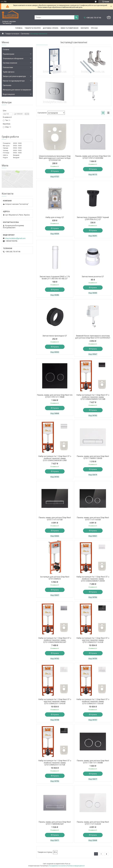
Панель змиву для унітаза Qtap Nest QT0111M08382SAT (55, 823)
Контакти (85, 28)
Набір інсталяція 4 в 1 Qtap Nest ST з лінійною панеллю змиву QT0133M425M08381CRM (55, 458)
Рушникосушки (9, 54)
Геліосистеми (8, 67)
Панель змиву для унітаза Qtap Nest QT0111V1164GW (93, 823)
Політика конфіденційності (76, 866)
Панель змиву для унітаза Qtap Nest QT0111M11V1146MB (93, 762)
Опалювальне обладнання (13, 59)
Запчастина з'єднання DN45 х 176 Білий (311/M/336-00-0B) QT (55, 278)
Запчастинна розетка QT (93, 276)
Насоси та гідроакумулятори (14, 81)
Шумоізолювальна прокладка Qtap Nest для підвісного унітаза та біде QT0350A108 (55, 158)
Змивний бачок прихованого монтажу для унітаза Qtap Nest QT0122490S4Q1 (93, 337)
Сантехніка (25, 34)
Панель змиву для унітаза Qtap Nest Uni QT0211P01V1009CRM (93, 157)
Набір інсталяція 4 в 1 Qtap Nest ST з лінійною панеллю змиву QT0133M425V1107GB (55, 763)
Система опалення (10, 63)
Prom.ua (68, 864)
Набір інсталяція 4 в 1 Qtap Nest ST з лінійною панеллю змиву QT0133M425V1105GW (93, 701)
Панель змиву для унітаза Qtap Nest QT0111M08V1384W (93, 457)
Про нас (94, 28)
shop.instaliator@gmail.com (15, 238)
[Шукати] (76, 17)
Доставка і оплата (51, 28)
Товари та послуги (33, 28)
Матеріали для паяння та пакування (17, 90)
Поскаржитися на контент (57, 866)
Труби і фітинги (9, 72)
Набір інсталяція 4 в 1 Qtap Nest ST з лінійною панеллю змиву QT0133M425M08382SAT (55, 640)
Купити (56, 171)
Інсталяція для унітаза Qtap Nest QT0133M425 (55, 578)
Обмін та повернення (69, 28)
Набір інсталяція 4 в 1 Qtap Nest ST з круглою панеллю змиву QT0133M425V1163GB (93, 640)
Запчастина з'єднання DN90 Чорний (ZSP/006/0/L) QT (93, 218)
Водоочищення (9, 94)
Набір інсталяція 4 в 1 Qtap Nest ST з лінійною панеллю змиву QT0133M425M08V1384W (93, 579)
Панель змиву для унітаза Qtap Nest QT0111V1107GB (55, 519)
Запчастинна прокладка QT (55, 336)
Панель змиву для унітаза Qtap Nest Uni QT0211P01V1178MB (55, 396)
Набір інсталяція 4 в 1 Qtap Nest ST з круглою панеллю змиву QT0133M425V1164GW (55, 701)
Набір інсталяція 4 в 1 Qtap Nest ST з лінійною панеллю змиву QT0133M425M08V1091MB (93, 397)
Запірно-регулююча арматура (14, 76)
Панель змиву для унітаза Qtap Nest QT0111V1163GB (93, 519)
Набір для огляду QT (55, 217)
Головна (19, 28)
